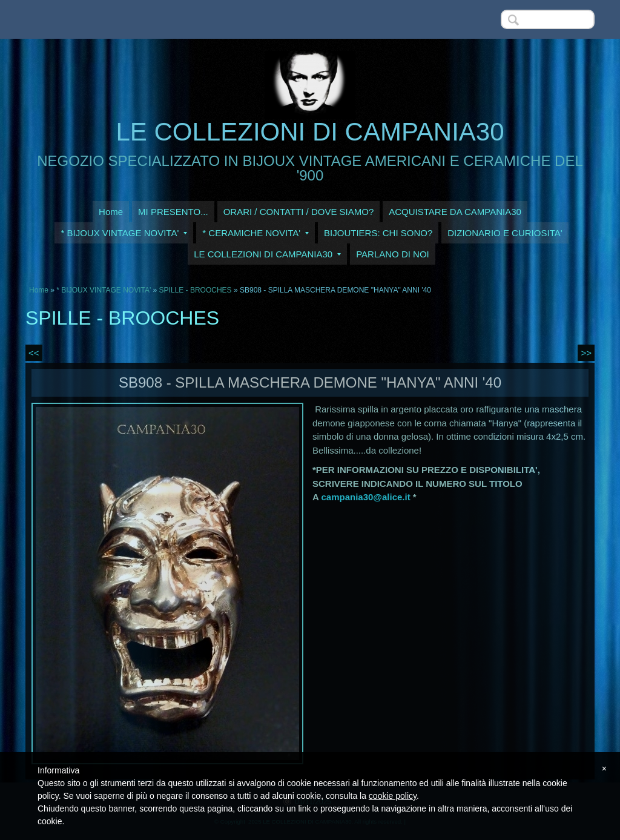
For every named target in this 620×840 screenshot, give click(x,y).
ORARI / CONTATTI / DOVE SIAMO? (299, 212)
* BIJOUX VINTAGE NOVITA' (124, 233)
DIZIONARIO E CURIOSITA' (505, 233)
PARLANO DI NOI (393, 254)
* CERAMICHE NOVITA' (256, 233)
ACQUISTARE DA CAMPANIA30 (455, 212)
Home (111, 212)
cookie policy (393, 796)
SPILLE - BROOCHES (196, 290)
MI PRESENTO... (173, 212)
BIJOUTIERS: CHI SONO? (378, 233)
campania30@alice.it (365, 497)
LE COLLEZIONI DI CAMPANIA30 (310, 132)
